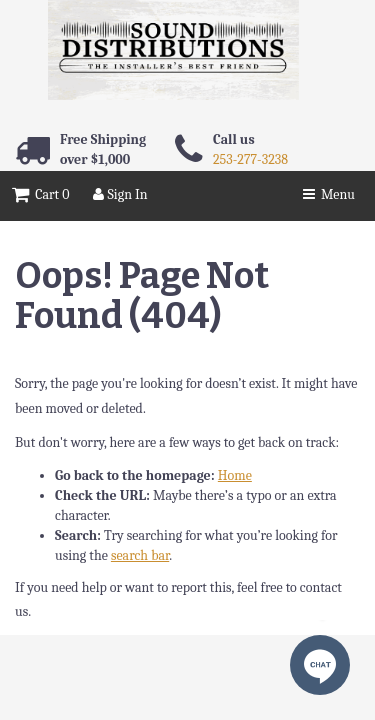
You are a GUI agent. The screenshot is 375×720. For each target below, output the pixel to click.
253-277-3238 (250, 159)
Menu (329, 194)
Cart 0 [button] (40, 194)
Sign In (120, 194)
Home (235, 475)
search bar (140, 555)
